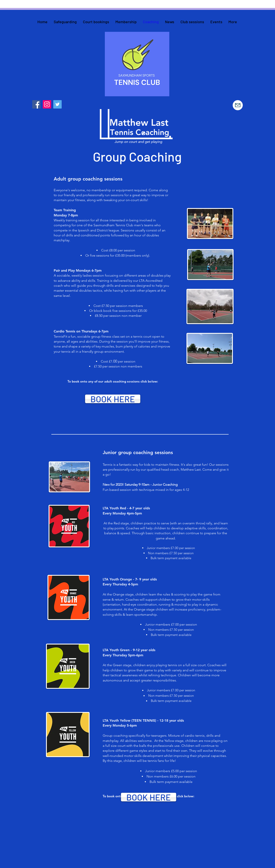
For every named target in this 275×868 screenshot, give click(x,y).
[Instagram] (47, 104)
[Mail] (238, 105)
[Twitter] (57, 104)
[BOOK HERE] (113, 399)
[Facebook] (36, 104)
